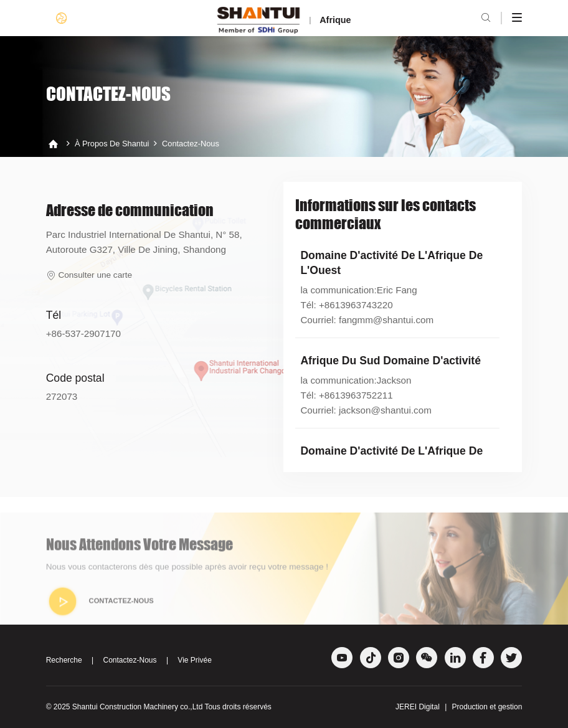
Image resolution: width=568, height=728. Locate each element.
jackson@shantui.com (385, 410)
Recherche (64, 660)
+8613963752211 (356, 395)
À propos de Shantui (112, 144)
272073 (62, 396)
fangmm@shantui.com (386, 320)
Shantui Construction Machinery (125, 707)
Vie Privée (194, 660)
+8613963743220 (356, 305)
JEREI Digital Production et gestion (459, 707)
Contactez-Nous (191, 144)
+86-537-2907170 (83, 333)
